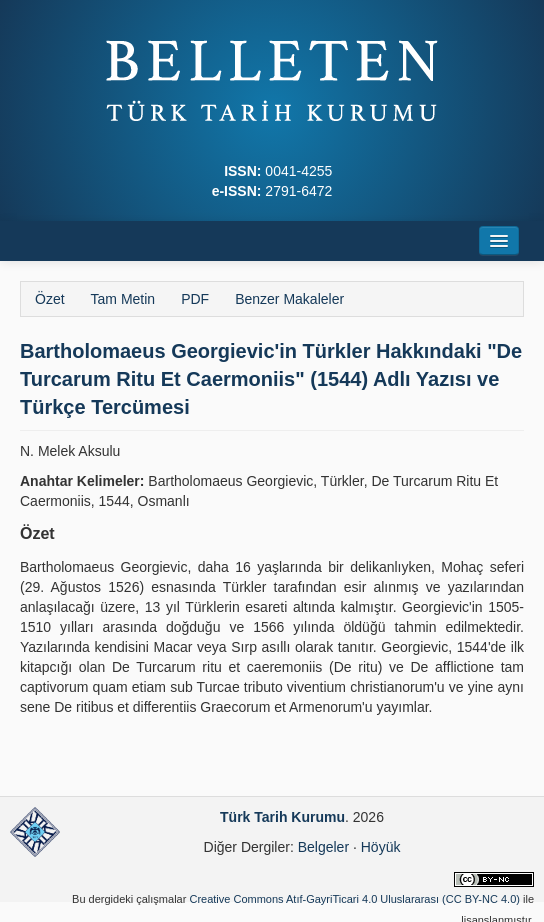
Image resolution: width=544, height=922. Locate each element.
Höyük (381, 847)
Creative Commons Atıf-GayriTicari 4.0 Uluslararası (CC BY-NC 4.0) (354, 899)
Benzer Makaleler (289, 299)
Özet (50, 299)
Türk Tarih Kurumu (282, 817)
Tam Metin (123, 299)
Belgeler (323, 847)
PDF (195, 299)
